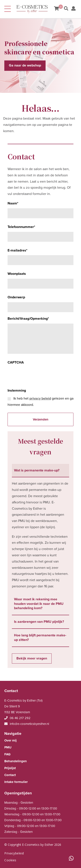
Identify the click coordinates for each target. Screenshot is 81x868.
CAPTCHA (16, 362)
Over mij (10, 740)
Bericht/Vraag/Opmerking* (28, 319)
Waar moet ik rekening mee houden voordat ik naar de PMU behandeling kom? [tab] (39, 604)
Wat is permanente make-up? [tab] (37, 470)
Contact (10, 775)
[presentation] (40, 376)
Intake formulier (16, 782)
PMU (8, 747)
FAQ (7, 754)
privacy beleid (40, 398)
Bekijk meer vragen (32, 658)
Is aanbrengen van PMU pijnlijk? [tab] (39, 622)
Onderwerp (16, 297)
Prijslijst (10, 768)
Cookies (10, 860)
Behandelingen (16, 761)
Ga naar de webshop (25, 65)
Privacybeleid (14, 853)
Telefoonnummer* (21, 227)
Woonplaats (17, 274)
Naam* (13, 203)
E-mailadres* (17, 250)
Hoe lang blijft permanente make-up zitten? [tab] (40, 638)
